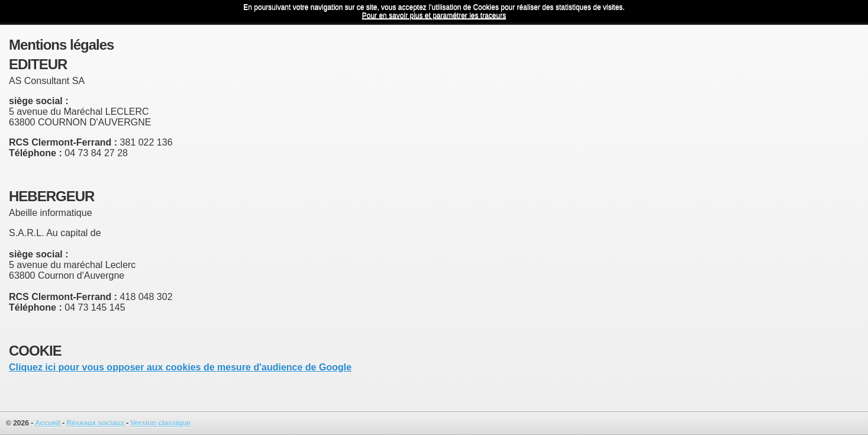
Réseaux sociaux (95, 423)
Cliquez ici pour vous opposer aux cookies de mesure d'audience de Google (180, 367)
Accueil (48, 423)
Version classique (161, 423)
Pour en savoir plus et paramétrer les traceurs (434, 15)
